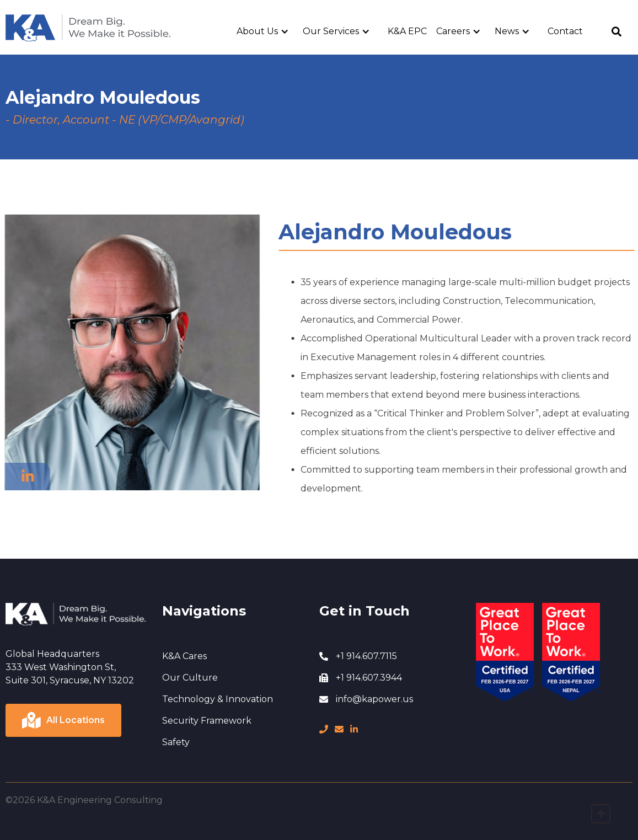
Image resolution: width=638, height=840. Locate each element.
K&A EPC (407, 31)
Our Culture (190, 678)
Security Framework (207, 721)
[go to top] (601, 814)
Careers (453, 31)
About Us (257, 31)
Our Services (331, 31)
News (507, 31)
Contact (565, 31)
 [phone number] (324, 729)
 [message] (339, 729)
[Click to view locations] (63, 720)
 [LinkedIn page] (354, 729)
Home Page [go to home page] (32, 20)
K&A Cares (184, 656)
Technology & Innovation (218, 699)
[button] (267, 31)
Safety (176, 742)
